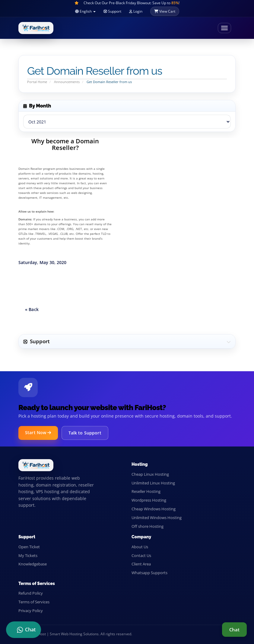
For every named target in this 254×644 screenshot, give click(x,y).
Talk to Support (85, 433)
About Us (140, 547)
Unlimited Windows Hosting (157, 518)
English (85, 11)
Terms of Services (34, 602)
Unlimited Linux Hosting (153, 483)
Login (136, 11)
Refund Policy (31, 593)
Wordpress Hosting (149, 500)
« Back (32, 309)
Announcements (67, 82)
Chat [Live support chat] (234, 630)
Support (112, 11)
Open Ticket (29, 547)
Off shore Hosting (148, 526)
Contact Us (141, 555)
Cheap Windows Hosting (154, 509)
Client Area (141, 564)
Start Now (38, 432)
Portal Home (37, 82)
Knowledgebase (33, 564)
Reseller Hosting (146, 491)
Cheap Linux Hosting (150, 474)
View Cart (165, 11)
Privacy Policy (31, 611)
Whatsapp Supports (149, 573)
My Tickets (28, 555)
